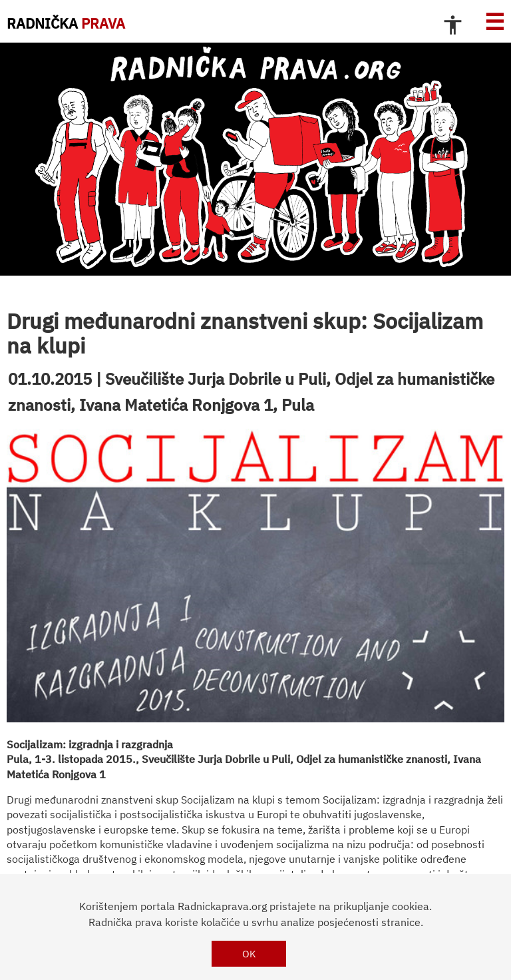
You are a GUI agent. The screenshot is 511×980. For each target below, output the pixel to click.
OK (249, 954)
